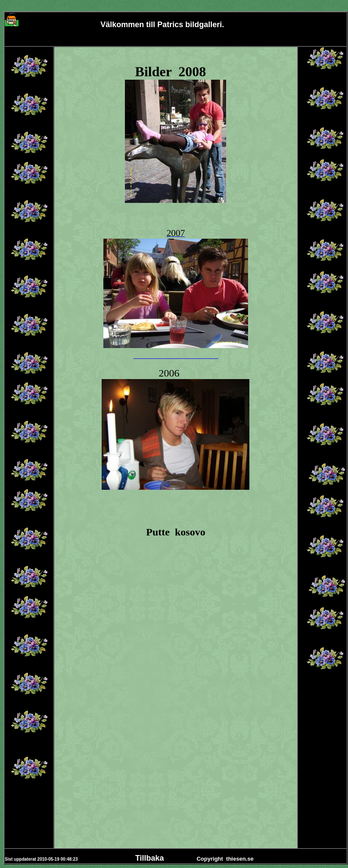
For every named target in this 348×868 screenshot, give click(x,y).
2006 (169, 373)
